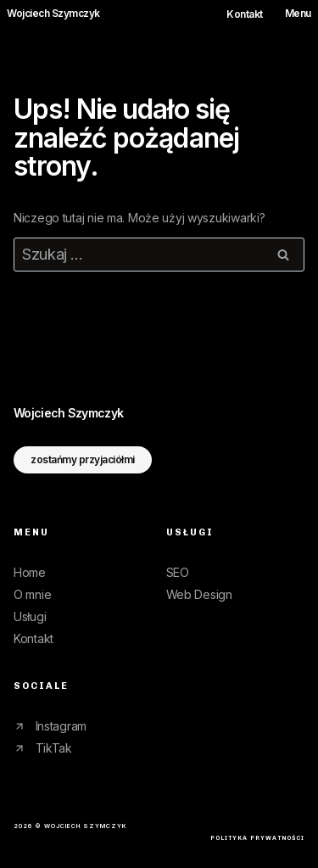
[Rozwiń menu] (291, 14)
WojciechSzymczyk (68, 413)
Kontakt (245, 14)
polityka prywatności (257, 838)
